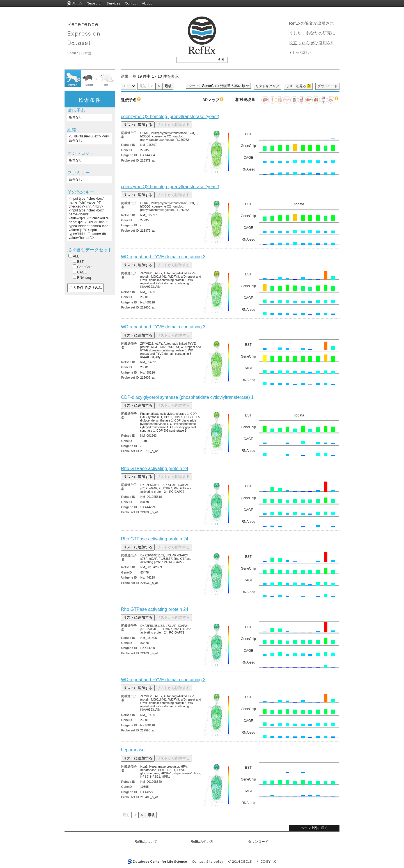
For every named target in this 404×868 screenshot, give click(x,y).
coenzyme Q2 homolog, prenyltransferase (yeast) (170, 117)
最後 (168, 86)
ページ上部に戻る (314, 828)
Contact (131, 3)
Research (95, 3)
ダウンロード (327, 86)
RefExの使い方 (202, 842)
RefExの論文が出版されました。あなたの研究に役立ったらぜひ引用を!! (312, 33)
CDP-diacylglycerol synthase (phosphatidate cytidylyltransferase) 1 (187, 397)
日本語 (86, 53)
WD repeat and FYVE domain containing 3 (163, 257)
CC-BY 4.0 (268, 861)
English (73, 53)
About (147, 3)
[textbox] (196, 59)
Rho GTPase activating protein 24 (155, 468)
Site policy (215, 861)
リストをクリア (267, 86)
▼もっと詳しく (301, 52)
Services (114, 3)
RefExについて (146, 842)
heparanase (133, 750)
